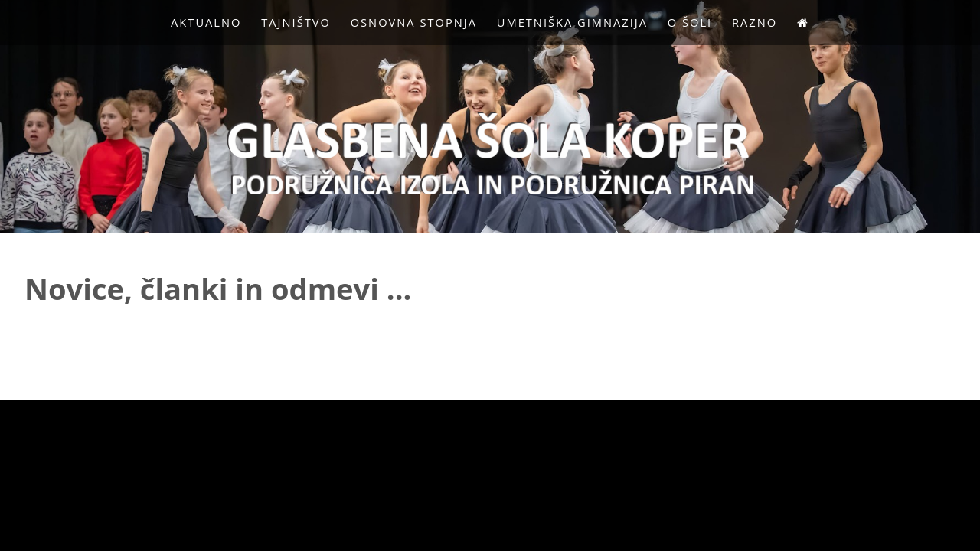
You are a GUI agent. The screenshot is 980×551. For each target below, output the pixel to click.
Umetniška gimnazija (572, 22)
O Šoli (690, 22)
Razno (755, 22)
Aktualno (206, 22)
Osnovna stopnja (414, 22)
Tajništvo (296, 22)
